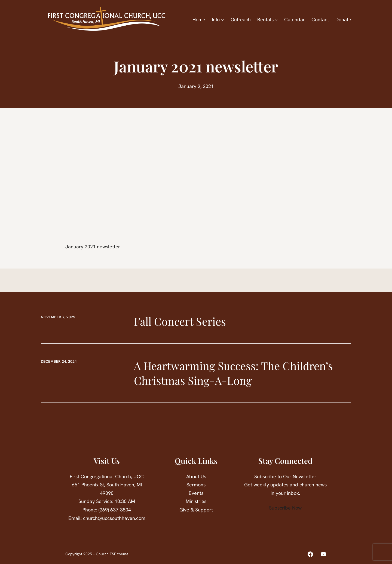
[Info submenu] (223, 20)
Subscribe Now (285, 508)
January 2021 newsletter (93, 247)
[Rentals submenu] (276, 20)
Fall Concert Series (180, 321)
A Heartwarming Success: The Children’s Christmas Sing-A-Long (233, 373)
